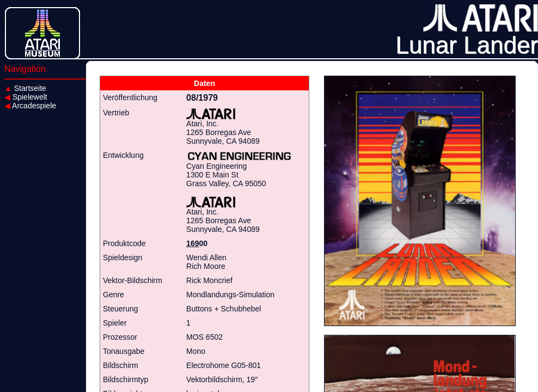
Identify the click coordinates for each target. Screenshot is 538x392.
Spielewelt (26, 97)
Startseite (25, 88)
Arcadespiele (30, 106)
